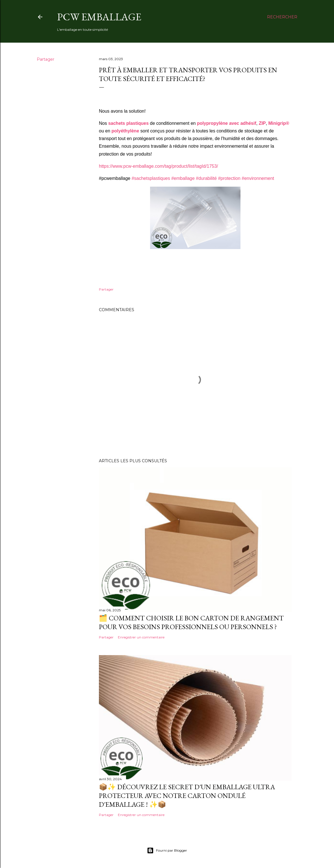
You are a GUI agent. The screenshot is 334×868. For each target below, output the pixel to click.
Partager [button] (45, 59)
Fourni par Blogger (167, 850)
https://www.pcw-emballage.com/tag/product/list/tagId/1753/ (159, 166)
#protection (229, 178)
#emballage (183, 178)
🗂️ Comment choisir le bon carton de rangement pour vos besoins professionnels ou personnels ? (191, 622)
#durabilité (206, 178)
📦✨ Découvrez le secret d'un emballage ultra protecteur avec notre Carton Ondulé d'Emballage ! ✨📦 (187, 796)
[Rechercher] (282, 17)
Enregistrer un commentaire (141, 637)
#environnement (258, 178)
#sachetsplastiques (151, 178)
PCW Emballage (99, 17)
